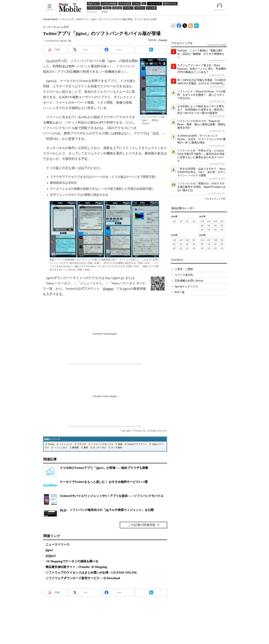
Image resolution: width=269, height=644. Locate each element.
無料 (86, 448)
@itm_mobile (185, 25)
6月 (215, 226)
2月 (187, 221)
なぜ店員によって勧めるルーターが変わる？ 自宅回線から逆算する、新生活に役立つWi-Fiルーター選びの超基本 (201, 110)
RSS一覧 (180, 292)
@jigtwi (108, 289)
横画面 (75, 448)
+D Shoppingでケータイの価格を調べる (72, 561)
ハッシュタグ (61, 448)
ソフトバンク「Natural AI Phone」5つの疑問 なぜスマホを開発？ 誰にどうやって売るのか (201, 95)
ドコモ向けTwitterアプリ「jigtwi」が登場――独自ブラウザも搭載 (104, 468)
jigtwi (49, 550)
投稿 (120, 444)
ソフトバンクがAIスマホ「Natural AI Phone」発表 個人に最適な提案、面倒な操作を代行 (201, 124)
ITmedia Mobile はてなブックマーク (196, 25)
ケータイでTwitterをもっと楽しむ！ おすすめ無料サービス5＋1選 (104, 482)
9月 (222, 221)
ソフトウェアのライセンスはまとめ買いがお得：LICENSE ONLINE (91, 572)
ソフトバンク (67, 19)
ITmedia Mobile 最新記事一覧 (191, 25)
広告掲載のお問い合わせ (189, 281)
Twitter (51, 444)
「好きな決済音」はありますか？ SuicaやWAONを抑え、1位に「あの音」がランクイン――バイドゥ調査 (201, 172)
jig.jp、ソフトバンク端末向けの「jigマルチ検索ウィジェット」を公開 (107, 510)
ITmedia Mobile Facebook (179, 25)
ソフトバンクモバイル (102, 444)
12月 (202, 221)
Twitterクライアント (137, 444)
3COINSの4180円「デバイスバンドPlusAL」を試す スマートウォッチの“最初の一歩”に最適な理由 (201, 139)
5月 (222, 226)
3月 (181, 221)
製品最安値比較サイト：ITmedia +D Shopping (76, 567)
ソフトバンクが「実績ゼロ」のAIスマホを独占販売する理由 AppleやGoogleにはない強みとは (201, 187)
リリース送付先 (184, 275)
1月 (194, 221)
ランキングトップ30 (215, 199)
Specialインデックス (186, 286)
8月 (202, 226)
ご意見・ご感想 (184, 269)
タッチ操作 (117, 448)
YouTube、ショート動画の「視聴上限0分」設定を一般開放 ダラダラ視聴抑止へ (201, 54)
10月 (215, 221)
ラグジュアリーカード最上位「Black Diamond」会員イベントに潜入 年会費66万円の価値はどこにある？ (202, 69)
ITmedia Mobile (50, 19)
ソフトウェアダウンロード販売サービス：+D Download (83, 578)
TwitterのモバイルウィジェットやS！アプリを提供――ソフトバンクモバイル (112, 496)
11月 (209, 221)
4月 (174, 221)
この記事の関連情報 (142, 525)
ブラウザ (82, 444)
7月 (209, 226)
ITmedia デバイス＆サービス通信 (173, 25)
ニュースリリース (58, 544)
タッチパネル (100, 448)
